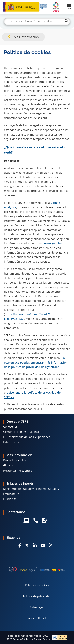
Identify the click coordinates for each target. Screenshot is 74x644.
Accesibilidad (37, 618)
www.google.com (56, 243)
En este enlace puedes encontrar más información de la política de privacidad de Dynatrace (36, 362)
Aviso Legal (37, 607)
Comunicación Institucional (21, 432)
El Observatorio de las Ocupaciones (27, 437)
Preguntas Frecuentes (18, 471)
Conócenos (10, 427)
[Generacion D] (37, 569)
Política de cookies (37, 585)
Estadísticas (11, 442)
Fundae (8, 499)
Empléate (9, 494)
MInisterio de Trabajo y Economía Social (30, 489)
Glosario (9, 465)
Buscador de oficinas (17, 460)
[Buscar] (37, 21)
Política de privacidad (37, 596)
